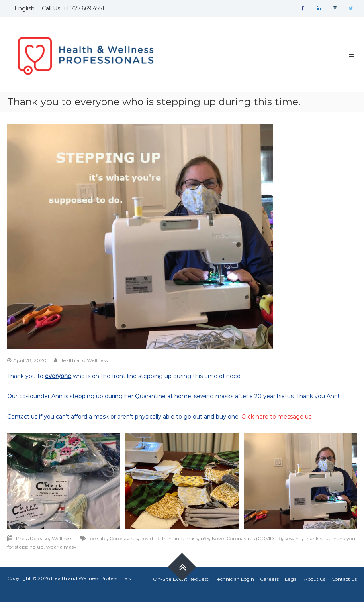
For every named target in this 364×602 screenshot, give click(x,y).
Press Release (32, 538)
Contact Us (344, 579)
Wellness (62, 538)
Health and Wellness (83, 360)
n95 (205, 538)
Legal (291, 579)
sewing (293, 538)
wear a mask (61, 547)
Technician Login (234, 579)
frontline (172, 538)
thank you (317, 538)
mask (192, 538)
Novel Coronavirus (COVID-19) (247, 538)
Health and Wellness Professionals (91, 578)
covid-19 (150, 538)
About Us (315, 579)
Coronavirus (124, 538)
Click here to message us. (277, 417)
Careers (269, 579)
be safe (98, 538)
